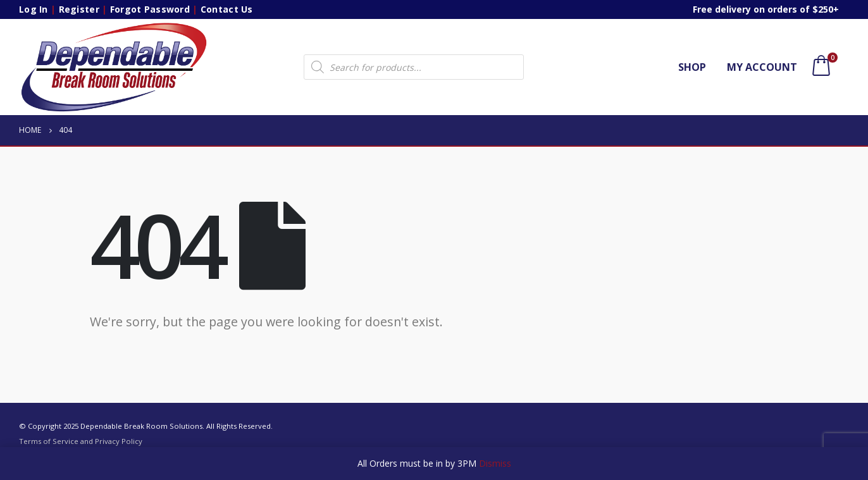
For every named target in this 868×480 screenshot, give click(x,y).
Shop (692, 67)
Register (79, 9)
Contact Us (227, 9)
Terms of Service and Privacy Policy (81, 441)
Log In (34, 9)
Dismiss (495, 463)
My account (762, 67)
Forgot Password (150, 9)
